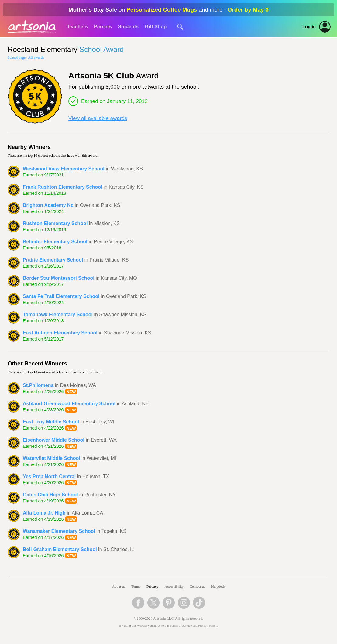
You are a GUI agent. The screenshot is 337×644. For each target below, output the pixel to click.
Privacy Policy (208, 626)
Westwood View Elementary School (64, 169)
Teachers (77, 27)
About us (119, 587)
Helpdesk (218, 587)
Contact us (197, 587)
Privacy (152, 587)
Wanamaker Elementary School (59, 531)
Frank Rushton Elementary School (62, 187)
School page (17, 57)
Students (128, 27)
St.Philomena (38, 385)
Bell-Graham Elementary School (60, 549)
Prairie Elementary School (53, 260)
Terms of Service (181, 626)
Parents (103, 27)
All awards (36, 57)
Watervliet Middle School (52, 458)
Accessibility (174, 587)
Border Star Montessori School (59, 278)
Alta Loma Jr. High (44, 513)
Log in (309, 27)
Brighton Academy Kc (48, 205)
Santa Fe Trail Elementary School (61, 296)
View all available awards (98, 118)
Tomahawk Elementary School (58, 315)
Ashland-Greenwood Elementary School (69, 404)
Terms (136, 587)
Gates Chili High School (50, 495)
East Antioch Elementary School (60, 333)
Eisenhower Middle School (54, 440)
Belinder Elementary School (55, 242)
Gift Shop (156, 27)
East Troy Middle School (51, 422)
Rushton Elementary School (55, 223)
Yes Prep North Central (49, 476)
